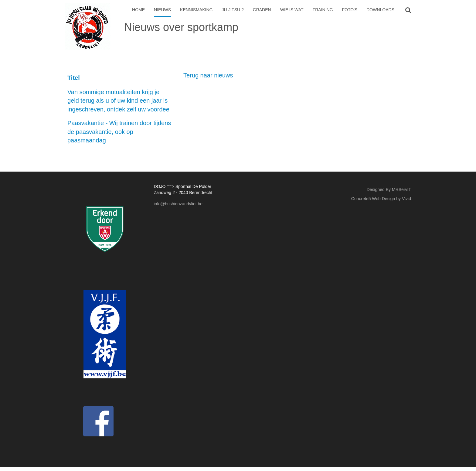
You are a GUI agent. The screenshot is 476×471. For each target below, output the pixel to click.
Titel (74, 78)
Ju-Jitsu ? (233, 10)
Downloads (380, 10)
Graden (262, 10)
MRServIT (401, 189)
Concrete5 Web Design (373, 199)
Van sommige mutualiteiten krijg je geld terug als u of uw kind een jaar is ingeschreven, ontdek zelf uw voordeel (119, 101)
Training (323, 10)
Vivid (406, 199)
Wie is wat (292, 10)
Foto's (350, 10)
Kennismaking (196, 10)
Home (138, 10)
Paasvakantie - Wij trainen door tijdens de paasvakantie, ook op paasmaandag (119, 132)
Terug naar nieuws (208, 75)
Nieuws (162, 10)
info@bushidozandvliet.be (178, 204)
